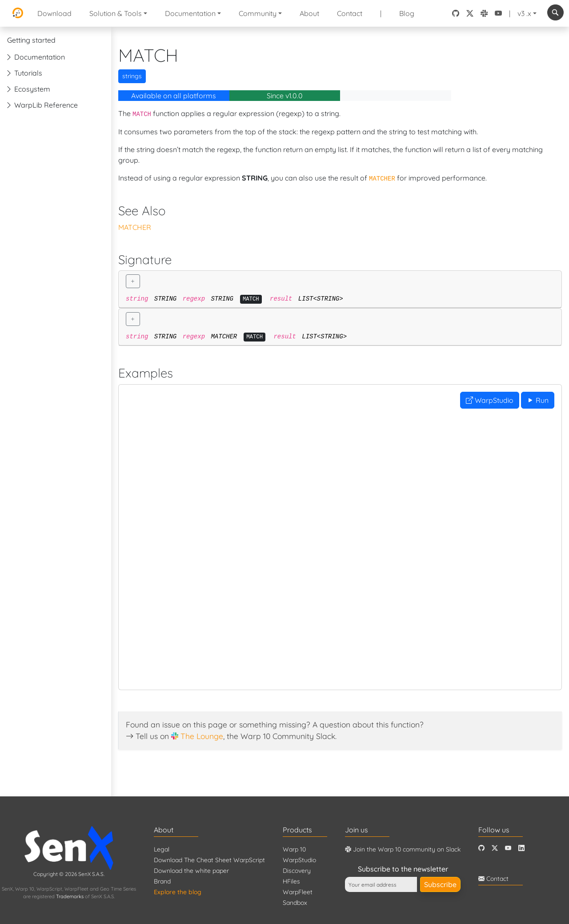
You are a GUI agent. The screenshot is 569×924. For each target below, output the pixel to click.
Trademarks (70, 896)
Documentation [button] (190, 13)
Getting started (31, 40)
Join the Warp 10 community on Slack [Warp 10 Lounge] (403, 849)
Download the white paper (191, 871)
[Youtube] (508, 848)
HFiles (291, 881)
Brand (162, 881)
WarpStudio (490, 400)
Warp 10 (294, 849)
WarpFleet (298, 892)
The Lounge (202, 736)
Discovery (297, 871)
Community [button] (258, 13)
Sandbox (295, 903)
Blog (407, 13)
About (309, 13)
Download (54, 13)
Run (538, 400)
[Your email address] (381, 884)
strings (132, 76)
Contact (350, 13)
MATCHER (135, 227)
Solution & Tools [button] (116, 13)
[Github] (481, 848)
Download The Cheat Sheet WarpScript (209, 860)
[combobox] (555, 12)
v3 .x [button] (524, 13)
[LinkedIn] (521, 848)
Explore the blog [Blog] (178, 892)
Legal (162, 849)
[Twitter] (495, 848)
